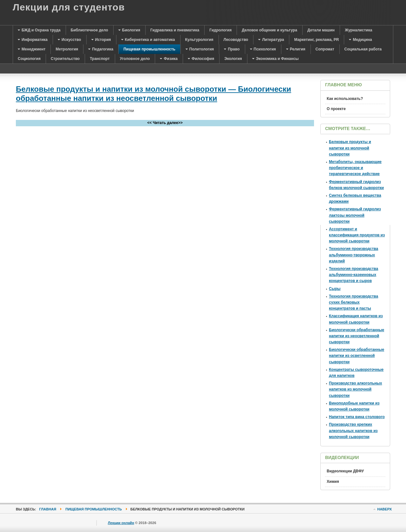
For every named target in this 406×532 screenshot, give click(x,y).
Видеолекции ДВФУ (345, 471)
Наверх (384, 509)
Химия (333, 482)
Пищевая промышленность (94, 509)
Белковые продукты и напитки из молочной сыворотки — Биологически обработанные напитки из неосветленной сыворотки (154, 94)
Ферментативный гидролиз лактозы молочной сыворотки (355, 215)
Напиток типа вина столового (357, 417)
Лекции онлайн (121, 523)
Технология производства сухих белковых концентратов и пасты (354, 302)
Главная (48, 509)
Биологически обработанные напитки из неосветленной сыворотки (357, 336)
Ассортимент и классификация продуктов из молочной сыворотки (357, 235)
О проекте (336, 109)
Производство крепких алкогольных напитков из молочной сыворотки (353, 430)
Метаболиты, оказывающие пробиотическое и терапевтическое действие (355, 168)
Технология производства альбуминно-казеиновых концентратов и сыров (354, 275)
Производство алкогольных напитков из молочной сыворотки (355, 389)
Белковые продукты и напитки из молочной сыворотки (350, 148)
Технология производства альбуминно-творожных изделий (354, 255)
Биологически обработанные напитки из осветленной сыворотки (357, 356)
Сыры (335, 289)
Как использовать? (345, 99)
